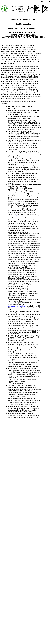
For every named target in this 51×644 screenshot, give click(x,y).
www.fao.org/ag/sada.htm (17, 306)
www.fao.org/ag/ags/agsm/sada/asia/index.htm (23, 216)
